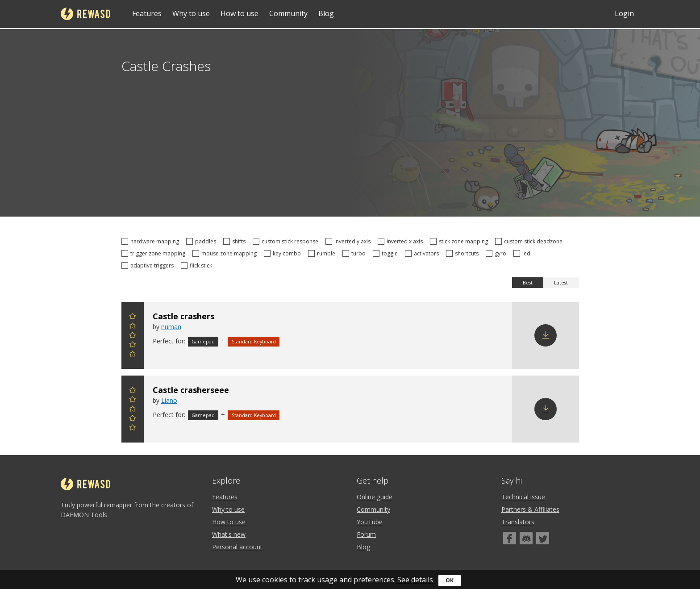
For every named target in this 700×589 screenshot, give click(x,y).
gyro (497, 253)
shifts (236, 241)
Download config (546, 335)
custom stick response (287, 241)
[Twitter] (543, 538)
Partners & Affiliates (530, 509)
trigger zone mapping (155, 253)
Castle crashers (183, 316)
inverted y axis (349, 241)
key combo (284, 253)
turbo (355, 253)
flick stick (198, 265)
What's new (229, 534)
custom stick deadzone (530, 241)
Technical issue (523, 497)
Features (147, 13)
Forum (366, 534)
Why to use (191, 13)
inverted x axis (402, 241)
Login (624, 13)
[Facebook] (510, 538)
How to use (240, 13)
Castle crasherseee (191, 390)
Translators (518, 522)
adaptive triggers (149, 265)
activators (423, 253)
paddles (202, 241)
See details (415, 580)
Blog (326, 13)
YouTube (370, 522)
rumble (323, 253)
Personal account (237, 547)
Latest (561, 283)
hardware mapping (152, 241)
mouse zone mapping (226, 253)
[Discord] (526, 538)
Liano (169, 400)
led (523, 253)
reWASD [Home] (85, 14)
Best (528, 283)
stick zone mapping (460, 241)
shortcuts (464, 253)
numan (171, 327)
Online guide (375, 497)
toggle (387, 253)
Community (288, 13)
